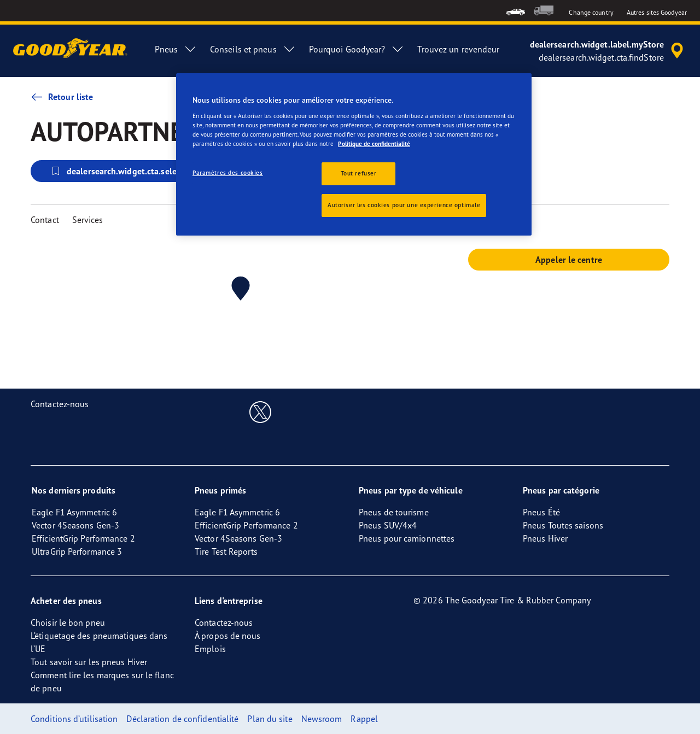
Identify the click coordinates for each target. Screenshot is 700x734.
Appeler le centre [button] (569, 260)
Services (88, 220)
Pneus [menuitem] (176, 49)
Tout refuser (359, 173)
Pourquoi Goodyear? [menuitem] (357, 49)
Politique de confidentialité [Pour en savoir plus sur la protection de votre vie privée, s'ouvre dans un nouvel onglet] (374, 144)
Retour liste (62, 97)
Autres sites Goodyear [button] (657, 12)
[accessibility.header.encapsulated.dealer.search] (608, 51)
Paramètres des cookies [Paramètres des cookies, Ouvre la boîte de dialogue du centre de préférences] (228, 173)
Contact (45, 220)
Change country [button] (591, 12)
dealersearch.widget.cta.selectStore (127, 171)
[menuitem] (515, 11)
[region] (354, 154)
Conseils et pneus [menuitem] (253, 49)
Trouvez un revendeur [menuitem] (458, 49)
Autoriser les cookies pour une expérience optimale (404, 205)
